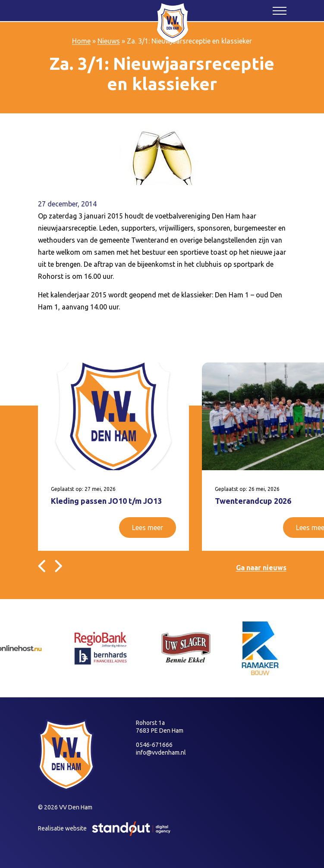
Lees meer (148, 528)
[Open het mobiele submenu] (280, 10)
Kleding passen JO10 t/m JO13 (106, 501)
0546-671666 (154, 745)
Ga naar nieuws (261, 568)
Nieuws (109, 41)
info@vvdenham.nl (161, 752)
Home (81, 41)
